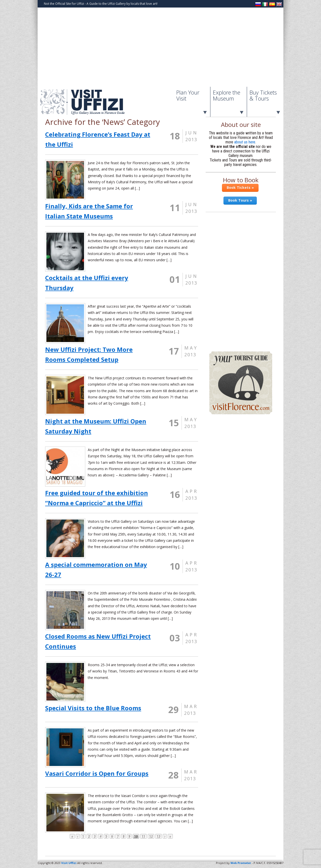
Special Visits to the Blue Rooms (93, 708)
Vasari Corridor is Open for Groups (97, 773)
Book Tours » (240, 200)
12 (151, 836)
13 (158, 836)
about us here (245, 142)
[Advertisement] (160, 49)
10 (136, 836)
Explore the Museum (227, 95)
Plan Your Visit (188, 95)
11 (143, 836)
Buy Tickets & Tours (263, 95)
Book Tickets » (240, 187)
